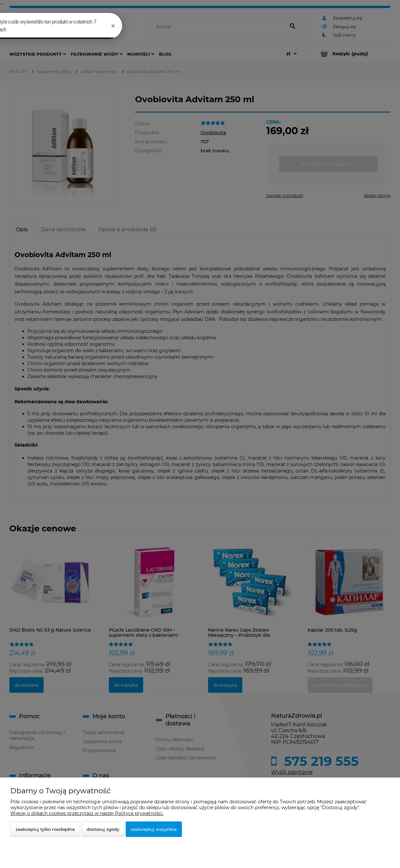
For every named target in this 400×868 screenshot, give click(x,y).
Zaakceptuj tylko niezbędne (45, 829)
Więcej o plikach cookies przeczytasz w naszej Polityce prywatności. (87, 813)
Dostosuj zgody (103, 829)
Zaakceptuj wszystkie (154, 829)
